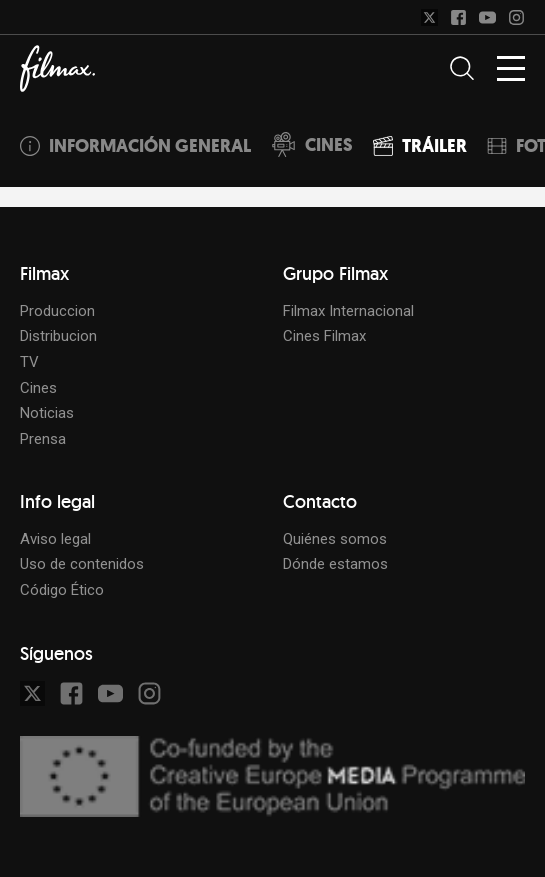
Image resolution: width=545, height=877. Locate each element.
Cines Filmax (324, 336)
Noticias (47, 413)
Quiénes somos (335, 539)
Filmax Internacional (348, 311)
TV (29, 362)
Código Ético (62, 590)
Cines (38, 388)
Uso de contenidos (82, 564)
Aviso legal (55, 539)
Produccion (57, 311)
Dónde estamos (335, 564)
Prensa (43, 439)
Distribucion (58, 336)
